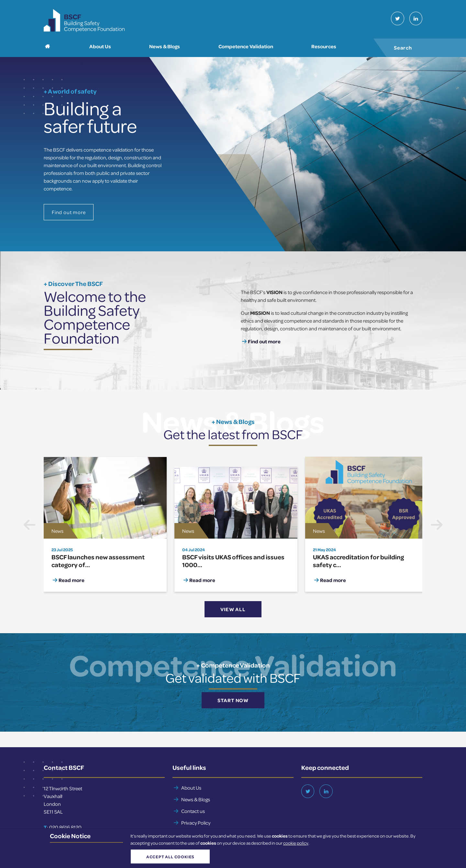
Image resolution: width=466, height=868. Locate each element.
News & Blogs (196, 799)
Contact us (193, 811)
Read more (72, 580)
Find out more (69, 212)
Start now (233, 700)
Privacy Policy (196, 823)
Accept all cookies (170, 857)
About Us (191, 788)
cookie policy (296, 843)
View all (233, 610)
